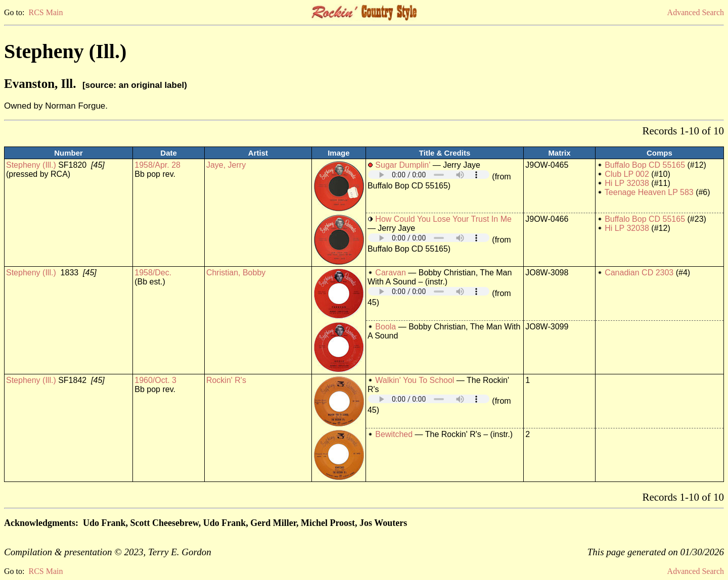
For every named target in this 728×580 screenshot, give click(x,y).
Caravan (390, 273)
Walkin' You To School (415, 380)
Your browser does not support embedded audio (429, 175)
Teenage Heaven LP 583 (649, 192)
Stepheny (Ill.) (31, 165)
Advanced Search (696, 12)
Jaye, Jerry (226, 165)
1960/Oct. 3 (155, 380)
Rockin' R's (226, 380)
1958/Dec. (153, 273)
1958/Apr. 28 (157, 165)
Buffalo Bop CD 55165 (645, 165)
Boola (385, 327)
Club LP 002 (627, 174)
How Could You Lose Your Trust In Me (443, 219)
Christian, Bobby (236, 273)
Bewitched (394, 434)
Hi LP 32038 (627, 183)
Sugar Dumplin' (403, 165)
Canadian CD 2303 (639, 273)
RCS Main (45, 12)
